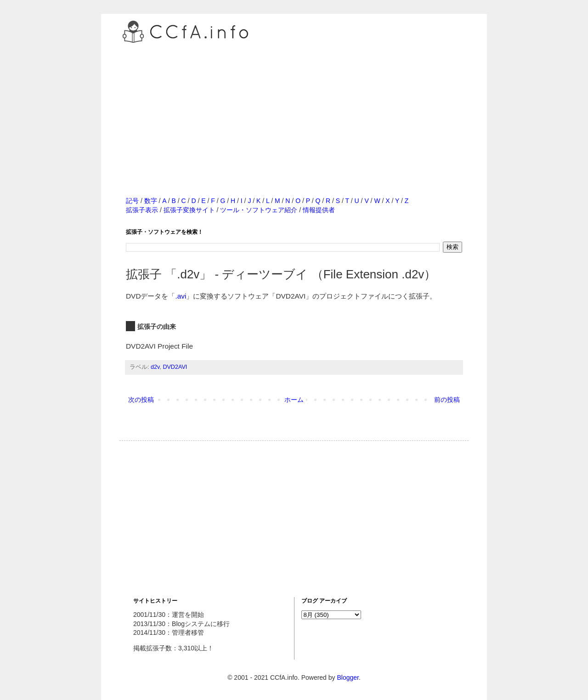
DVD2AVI (175, 367)
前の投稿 (447, 400)
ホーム (294, 400)
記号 (132, 201)
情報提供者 (319, 210)
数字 (151, 201)
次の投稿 (141, 400)
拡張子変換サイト (189, 210)
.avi (181, 296)
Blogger (348, 677)
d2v (155, 367)
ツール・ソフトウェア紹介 (259, 210)
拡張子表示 (142, 210)
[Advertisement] (294, 110)
